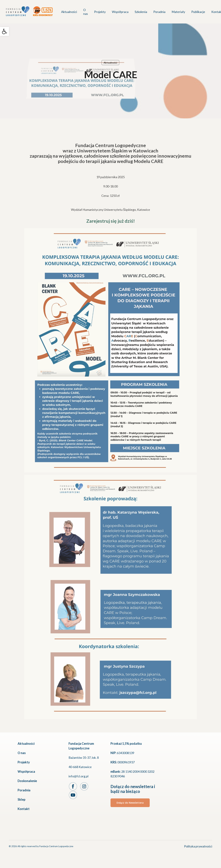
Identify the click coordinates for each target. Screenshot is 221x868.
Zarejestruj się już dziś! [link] (111, 221)
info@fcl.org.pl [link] (78, 776)
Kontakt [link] (24, 809)
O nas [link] (22, 753)
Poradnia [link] (24, 790)
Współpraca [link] (26, 771)
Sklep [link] (21, 799)
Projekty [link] (24, 762)
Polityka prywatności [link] (198, 846)
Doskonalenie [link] (27, 781)
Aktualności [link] (110, 63)
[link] (4, 31)
